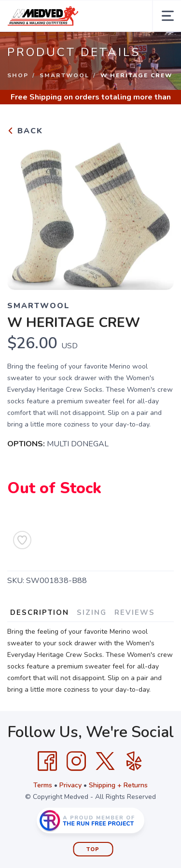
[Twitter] (105, 761)
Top (93, 849)
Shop (18, 75)
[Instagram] (76, 761)
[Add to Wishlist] (22, 540)
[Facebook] (47, 761)
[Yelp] (134, 761)
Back (25, 131)
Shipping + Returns (118, 785)
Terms (43, 785)
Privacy (70, 785)
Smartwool (64, 75)
